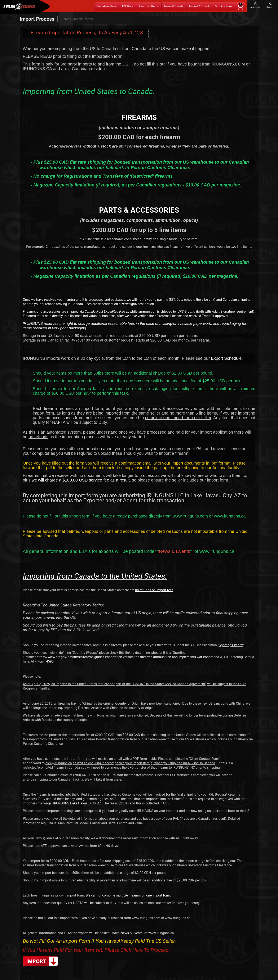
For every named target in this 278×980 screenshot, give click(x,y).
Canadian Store (106, 6)
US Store (128, 6)
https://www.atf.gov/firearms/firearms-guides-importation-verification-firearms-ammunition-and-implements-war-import (125, 657)
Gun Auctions (224, 6)
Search (270, 7)
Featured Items (149, 6)
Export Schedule (226, 358)
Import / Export (199, 6)
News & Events (174, 6)
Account (255, 7)
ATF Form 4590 (42, 661)
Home (65, 19)
